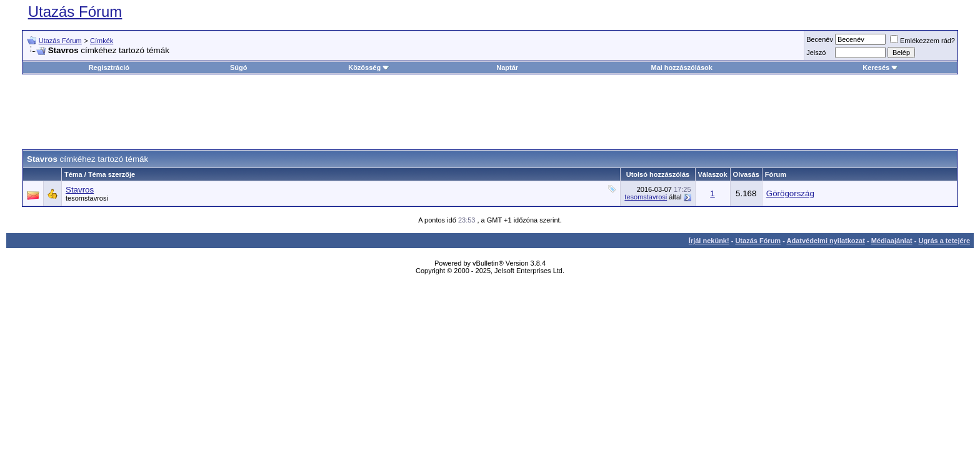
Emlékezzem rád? (922, 41)
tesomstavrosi (87, 198)
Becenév (820, 39)
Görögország (790, 193)
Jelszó (816, 52)
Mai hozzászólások (681, 67)
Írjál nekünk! (709, 241)
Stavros (80, 190)
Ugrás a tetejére (944, 241)
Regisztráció (109, 67)
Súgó (239, 67)
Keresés (880, 67)
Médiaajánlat (892, 241)
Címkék (102, 41)
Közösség (369, 67)
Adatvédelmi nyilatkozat (826, 241)
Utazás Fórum (75, 12)
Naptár (507, 67)
